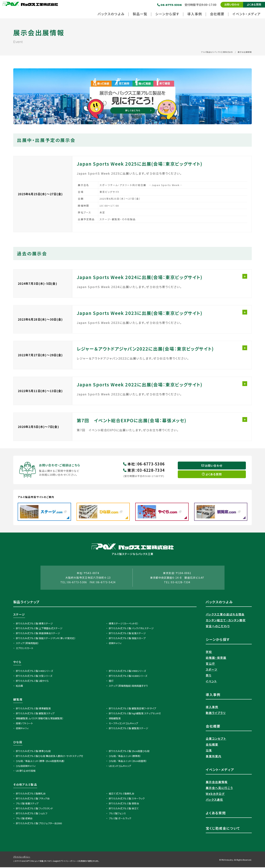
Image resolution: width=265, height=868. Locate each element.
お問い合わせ (232, 4)
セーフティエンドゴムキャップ (123, 724)
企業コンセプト (216, 739)
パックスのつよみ (219, 603)
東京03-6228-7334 (144, 470)
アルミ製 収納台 (24, 819)
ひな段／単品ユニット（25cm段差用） (128, 761)
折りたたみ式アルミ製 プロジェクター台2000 (39, 824)
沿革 (209, 751)
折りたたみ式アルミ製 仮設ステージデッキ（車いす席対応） (46, 639)
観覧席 (18, 700)
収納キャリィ (115, 644)
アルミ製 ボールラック (120, 819)
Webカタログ (215, 794)
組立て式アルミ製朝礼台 (121, 794)
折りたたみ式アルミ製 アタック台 (33, 799)
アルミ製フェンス (117, 814)
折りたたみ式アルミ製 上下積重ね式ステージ (39, 629)
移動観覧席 (115, 719)
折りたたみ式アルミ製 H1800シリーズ (128, 676)
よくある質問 (254, 4)
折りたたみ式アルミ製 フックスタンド (34, 809)
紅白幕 (19, 686)
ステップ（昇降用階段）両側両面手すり (128, 686)
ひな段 (18, 743)
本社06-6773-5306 (144, 464)
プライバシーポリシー (22, 857)
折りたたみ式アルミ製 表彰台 (124, 804)
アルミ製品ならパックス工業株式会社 (217, 52)
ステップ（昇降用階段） (27, 644)
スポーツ (212, 670)
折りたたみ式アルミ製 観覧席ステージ (128, 729)
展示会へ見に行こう (219, 788)
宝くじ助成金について (223, 829)
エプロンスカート (25, 649)
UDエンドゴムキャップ (120, 766)
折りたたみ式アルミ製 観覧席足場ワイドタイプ (132, 709)
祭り (209, 676)
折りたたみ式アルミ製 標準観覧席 (33, 709)
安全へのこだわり (218, 627)
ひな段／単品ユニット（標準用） (125, 757)
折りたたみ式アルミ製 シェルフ (32, 814)
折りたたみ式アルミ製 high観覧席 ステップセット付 (135, 714)
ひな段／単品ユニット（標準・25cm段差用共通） (40, 761)
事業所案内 (214, 757)
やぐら (17, 663)
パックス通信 (214, 800)
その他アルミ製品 (25, 785)
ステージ (19, 615)
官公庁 (210, 664)
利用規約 (82, 862)
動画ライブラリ (216, 713)
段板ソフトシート (24, 724)
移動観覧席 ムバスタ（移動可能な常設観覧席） (40, 719)
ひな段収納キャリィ (26, 766)
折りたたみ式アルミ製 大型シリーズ (34, 676)
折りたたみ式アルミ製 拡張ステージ (127, 634)
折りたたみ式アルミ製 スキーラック (127, 799)
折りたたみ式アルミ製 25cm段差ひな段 (129, 752)
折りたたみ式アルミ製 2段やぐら (32, 681)
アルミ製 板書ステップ (27, 804)
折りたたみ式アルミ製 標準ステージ (34, 624)
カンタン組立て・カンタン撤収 (226, 621)
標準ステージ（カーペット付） (124, 624)
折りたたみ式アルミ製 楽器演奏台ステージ (38, 634)
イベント (211, 682)
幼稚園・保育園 (216, 658)
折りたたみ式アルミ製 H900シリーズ (127, 672)
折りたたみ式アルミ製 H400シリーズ (34, 672)
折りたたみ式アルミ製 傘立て (124, 809)
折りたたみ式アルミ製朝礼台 (31, 794)
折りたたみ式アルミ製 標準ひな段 (33, 752)
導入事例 (212, 708)
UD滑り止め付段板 (26, 771)
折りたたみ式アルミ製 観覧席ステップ (35, 714)
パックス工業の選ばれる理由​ (225, 615)
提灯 (111, 681)
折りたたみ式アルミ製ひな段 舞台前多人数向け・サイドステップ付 (50, 757)
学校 (209, 652)
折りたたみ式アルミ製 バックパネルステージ (131, 629)
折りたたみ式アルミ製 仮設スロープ (127, 639)
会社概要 (212, 745)
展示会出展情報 (217, 783)
